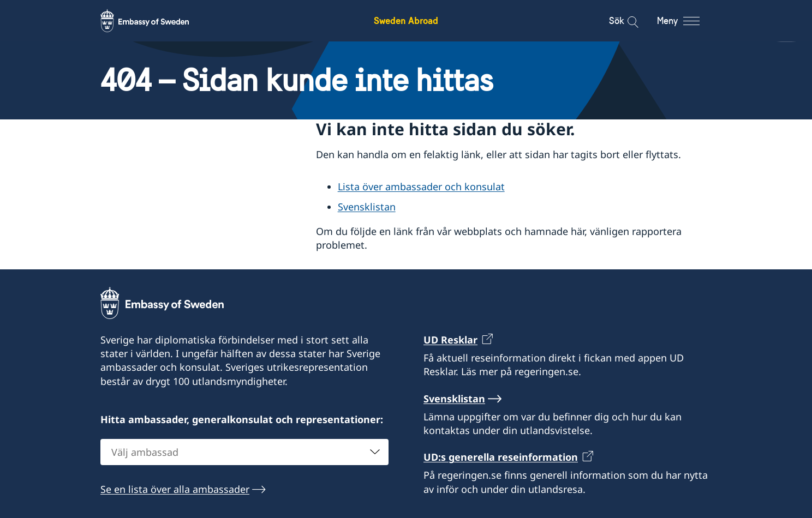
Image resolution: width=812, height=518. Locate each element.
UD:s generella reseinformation (501, 457)
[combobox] (244, 452)
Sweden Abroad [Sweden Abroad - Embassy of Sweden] (406, 20)
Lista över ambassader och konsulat (421, 186)
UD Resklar (450, 340)
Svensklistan (367, 207)
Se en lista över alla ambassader (175, 489)
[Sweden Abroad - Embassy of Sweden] (155, 21)
